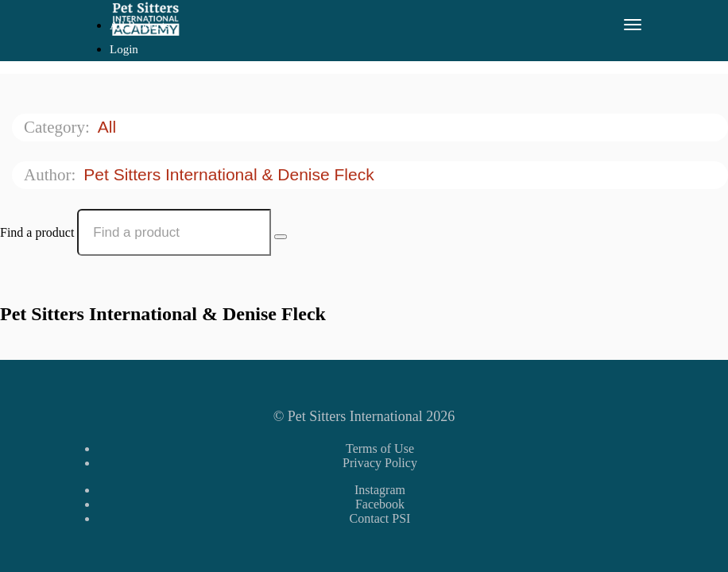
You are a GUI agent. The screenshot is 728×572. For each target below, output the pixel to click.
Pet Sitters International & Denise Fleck (231, 174)
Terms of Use (380, 448)
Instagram (380, 490)
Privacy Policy (380, 463)
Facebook (380, 504)
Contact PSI (380, 518)
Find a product (37, 232)
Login (124, 49)
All (109, 127)
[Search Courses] (281, 237)
